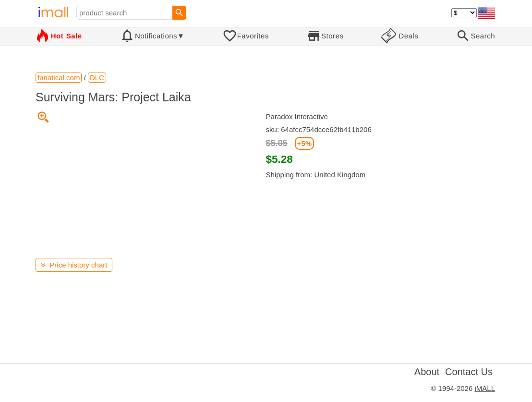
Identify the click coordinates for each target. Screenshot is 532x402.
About (427, 372)
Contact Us (469, 372)
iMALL (485, 388)
